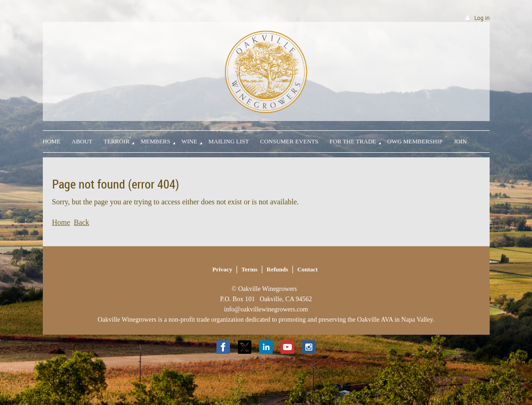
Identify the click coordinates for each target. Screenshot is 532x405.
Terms (249, 269)
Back (82, 222)
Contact (308, 269)
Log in (482, 18)
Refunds (277, 269)
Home (61, 222)
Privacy (222, 269)
